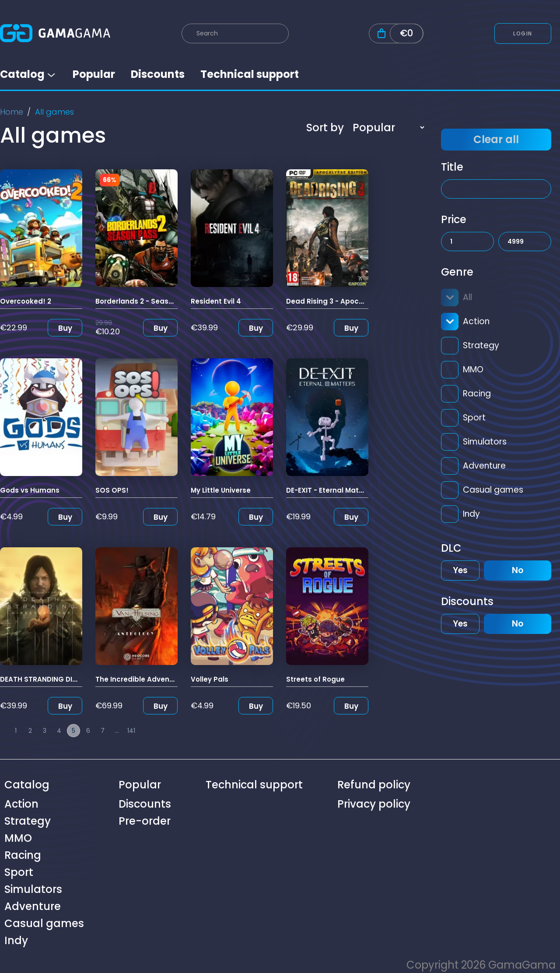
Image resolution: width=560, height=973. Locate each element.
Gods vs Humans (30, 490)
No (518, 570)
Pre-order (145, 821)
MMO (473, 369)
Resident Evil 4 (216, 301)
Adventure (484, 466)
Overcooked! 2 (26, 301)
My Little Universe (221, 490)
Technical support (250, 74)
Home (12, 112)
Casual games (493, 490)
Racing (477, 394)
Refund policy (374, 785)
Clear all (496, 139)
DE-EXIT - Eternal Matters (329, 490)
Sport (474, 418)
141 (131, 731)
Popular (94, 74)
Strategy (481, 345)
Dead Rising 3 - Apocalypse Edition (347, 301)
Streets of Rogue (315, 679)
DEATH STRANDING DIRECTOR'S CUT (61, 679)
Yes (460, 570)
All (467, 297)
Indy (471, 514)
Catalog (28, 74)
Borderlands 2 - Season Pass (146, 301)
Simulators (485, 442)
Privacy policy (374, 804)
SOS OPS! (112, 490)
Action (476, 321)
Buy (65, 328)
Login (523, 33)
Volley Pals (210, 679)
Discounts (158, 74)
